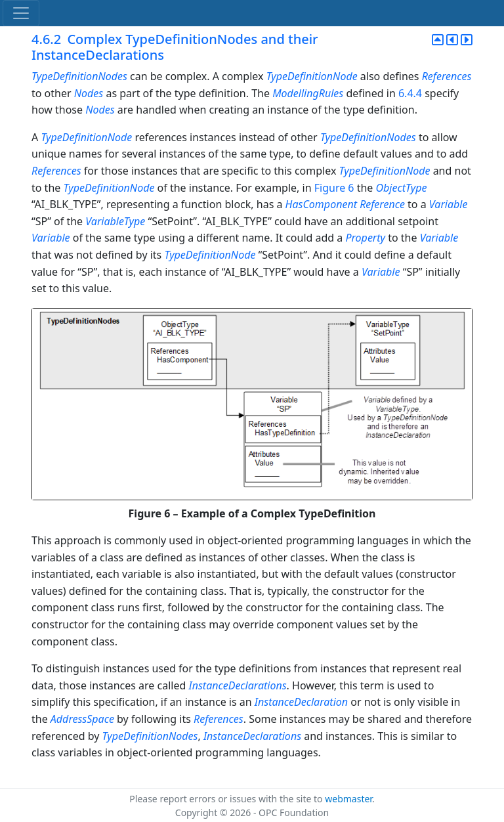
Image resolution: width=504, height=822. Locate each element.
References (447, 76)
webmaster (348, 799)
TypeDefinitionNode (312, 76)
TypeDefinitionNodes (79, 76)
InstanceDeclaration (301, 702)
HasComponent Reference (345, 204)
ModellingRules (308, 93)
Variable (449, 204)
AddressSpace (82, 719)
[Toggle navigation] (21, 13)
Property (365, 238)
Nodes (89, 93)
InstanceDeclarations (237, 685)
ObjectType (402, 188)
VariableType (115, 221)
